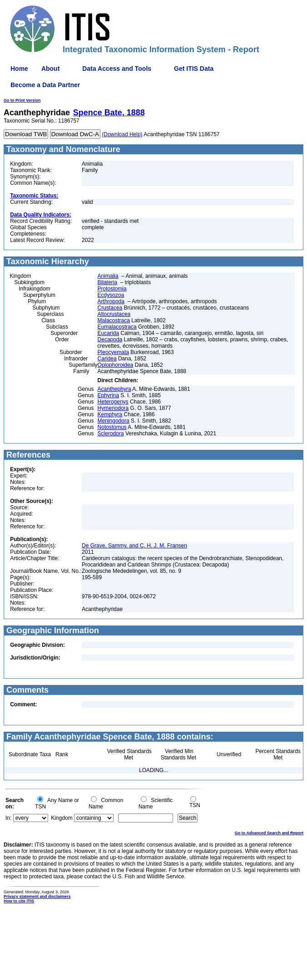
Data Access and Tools (117, 69)
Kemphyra (110, 414)
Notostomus (112, 427)
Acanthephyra (114, 389)
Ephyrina (108, 395)
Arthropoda (111, 301)
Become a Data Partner (45, 85)
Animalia (108, 276)
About (50, 69)
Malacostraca (114, 320)
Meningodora (114, 421)
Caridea (107, 359)
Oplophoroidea (116, 365)
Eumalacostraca (117, 327)
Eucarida (108, 333)
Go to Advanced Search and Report (269, 833)
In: (8, 818)
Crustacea (110, 308)
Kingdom (62, 818)
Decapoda (110, 340)
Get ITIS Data (194, 69)
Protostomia (112, 289)
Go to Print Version (22, 100)
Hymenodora (113, 408)
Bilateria (107, 282)
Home (19, 69)
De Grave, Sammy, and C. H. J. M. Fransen (134, 546)
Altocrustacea (114, 314)
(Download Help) (122, 134)
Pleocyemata (113, 352)
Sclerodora (111, 433)
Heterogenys (113, 402)
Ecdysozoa (111, 295)
